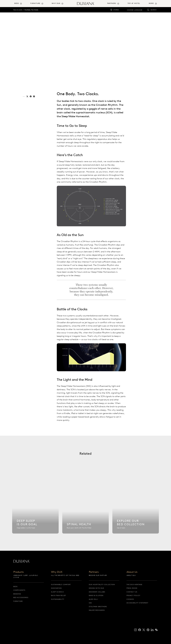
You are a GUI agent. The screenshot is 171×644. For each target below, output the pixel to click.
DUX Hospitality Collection (102, 585)
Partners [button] (112, 3)
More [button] (151, 3)
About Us (132, 572)
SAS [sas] (90, 603)
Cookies (130, 599)
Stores (116, 10)
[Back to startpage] (85, 4)
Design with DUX (97, 588)
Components (19, 590)
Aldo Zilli (93, 599)
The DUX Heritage (134, 585)
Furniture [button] (35, 3)
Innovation (56, 588)
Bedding (17, 594)
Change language (135, 10)
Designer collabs (97, 592)
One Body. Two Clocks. (31, 10)
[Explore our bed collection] (136, 509)
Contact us (132, 592)
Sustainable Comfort (61, 585)
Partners (94, 572)
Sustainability (58, 599)
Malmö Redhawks (97, 610)
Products (19, 572)
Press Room (132, 588)
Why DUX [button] (56, 3)
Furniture (18, 601)
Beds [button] (17, 3)
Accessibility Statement (137, 603)
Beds (15, 587)
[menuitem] (21, 4)
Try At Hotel (134, 3)
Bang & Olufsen (96, 595)
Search (154, 10)
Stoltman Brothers (98, 607)
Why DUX (57, 572)
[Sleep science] (35, 509)
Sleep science (57, 592)
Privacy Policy (133, 595)
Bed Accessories (21, 597)
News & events (18, 10)
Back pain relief (59, 595)
